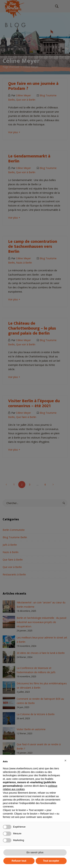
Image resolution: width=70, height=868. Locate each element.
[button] (65, 760)
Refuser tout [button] (19, 861)
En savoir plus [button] (35, 852)
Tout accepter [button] (51, 861)
